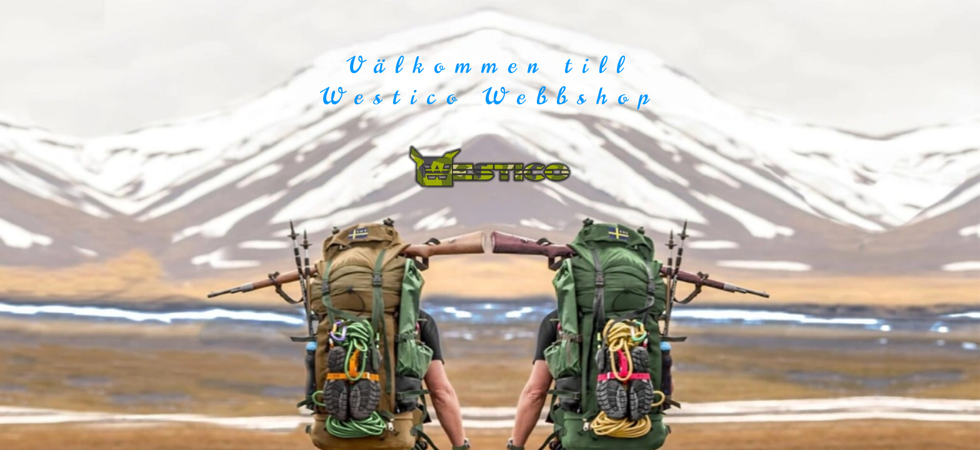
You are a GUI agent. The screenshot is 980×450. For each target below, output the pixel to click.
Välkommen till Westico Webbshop (490, 81)
